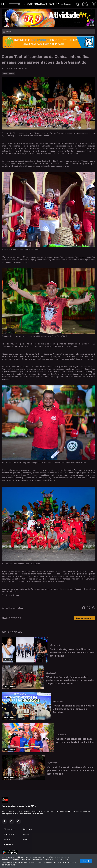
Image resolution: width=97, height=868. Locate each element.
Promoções (9, 844)
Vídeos (7, 839)
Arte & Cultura (8, 73)
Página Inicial (9, 829)
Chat (25, 839)
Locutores (28, 829)
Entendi (86, 861)
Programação (10, 834)
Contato (27, 834)
